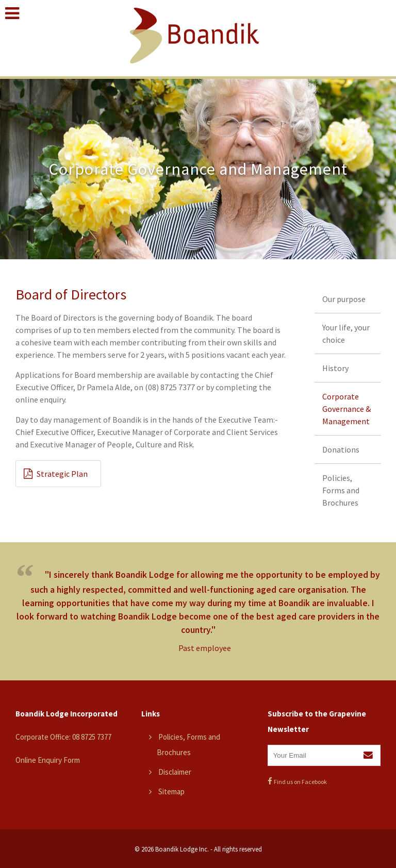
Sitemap (171, 791)
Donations (341, 449)
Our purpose (344, 299)
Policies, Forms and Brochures (341, 490)
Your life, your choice (346, 333)
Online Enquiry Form (48, 760)
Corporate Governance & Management (346, 409)
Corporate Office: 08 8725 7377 (63, 737)
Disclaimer (175, 772)
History (335, 368)
